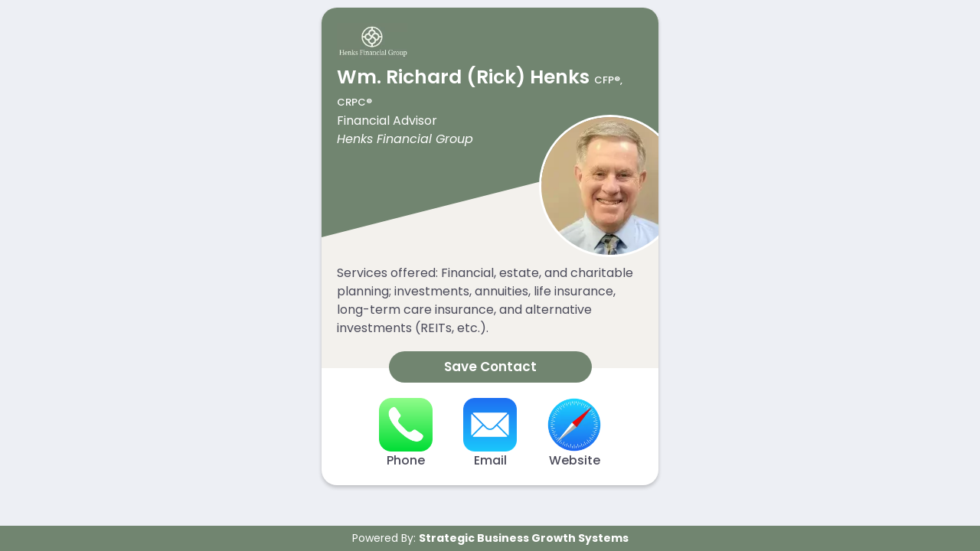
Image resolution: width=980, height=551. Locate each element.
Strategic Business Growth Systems (524, 538)
